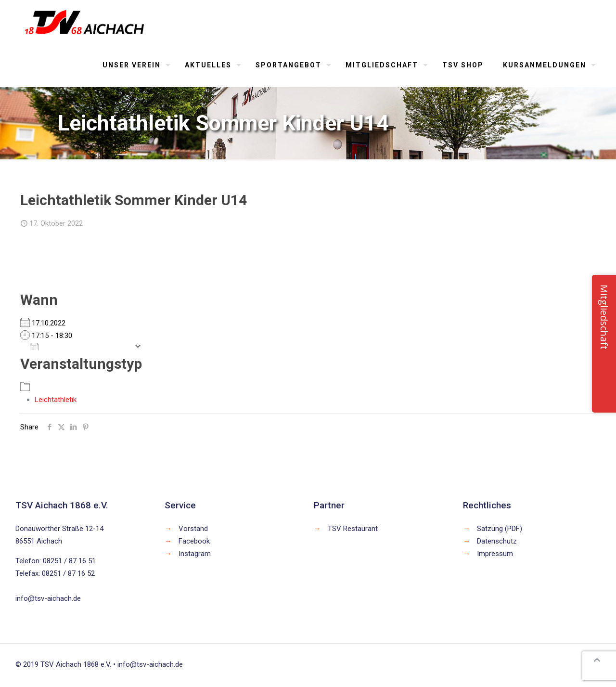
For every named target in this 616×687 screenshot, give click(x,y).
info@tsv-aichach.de (48, 598)
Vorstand (193, 529)
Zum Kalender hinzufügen (80, 346)
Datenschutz (497, 541)
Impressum (495, 554)
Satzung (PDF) (500, 529)
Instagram (195, 554)
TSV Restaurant (353, 529)
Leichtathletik (56, 400)
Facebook (194, 541)
